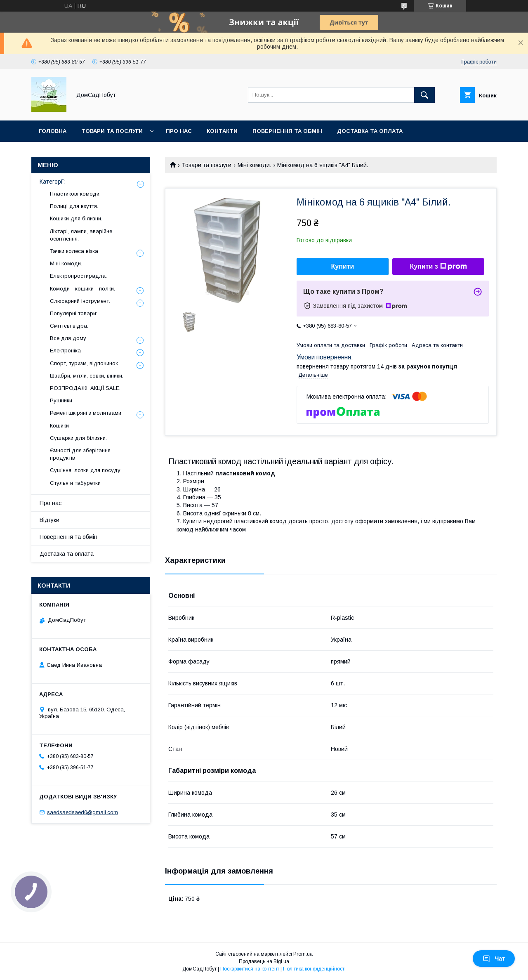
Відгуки (49, 520)
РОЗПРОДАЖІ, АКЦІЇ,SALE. (85, 388)
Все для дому (68, 338)
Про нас (179, 131)
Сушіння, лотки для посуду (85, 470)
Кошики (59, 426)
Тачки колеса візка (74, 251)
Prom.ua (303, 954)
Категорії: (53, 182)
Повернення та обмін (287, 131)
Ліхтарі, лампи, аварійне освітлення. (81, 235)
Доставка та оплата (370, 131)
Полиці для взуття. (74, 206)
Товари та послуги (112, 131)
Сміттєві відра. (69, 326)
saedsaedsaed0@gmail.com (82, 812)
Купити (343, 266)
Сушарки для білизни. (78, 438)
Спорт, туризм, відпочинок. (85, 363)
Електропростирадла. (78, 276)
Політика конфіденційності (314, 969)
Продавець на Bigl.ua (264, 961)
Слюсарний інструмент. (80, 301)
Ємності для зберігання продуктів (80, 454)
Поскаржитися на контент (250, 969)
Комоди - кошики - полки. (82, 289)
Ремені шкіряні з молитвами (86, 413)
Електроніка (65, 351)
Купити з (438, 267)
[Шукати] (424, 95)
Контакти (222, 131)
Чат (494, 959)
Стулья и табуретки (75, 483)
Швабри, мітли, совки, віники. (87, 376)
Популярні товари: (74, 313)
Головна (53, 131)
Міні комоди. (255, 165)
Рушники (61, 400)
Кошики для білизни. (76, 218)
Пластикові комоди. (75, 194)
